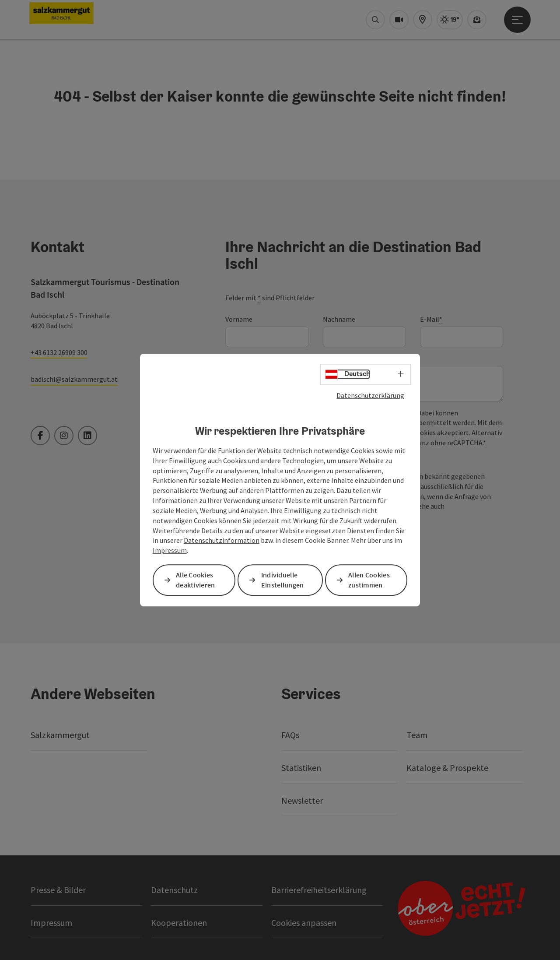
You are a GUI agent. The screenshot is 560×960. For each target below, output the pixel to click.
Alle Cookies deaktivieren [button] (196, 580)
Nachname (339, 319)
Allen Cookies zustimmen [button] (369, 580)
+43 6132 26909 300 (59, 352)
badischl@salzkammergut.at (74, 379)
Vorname (239, 319)
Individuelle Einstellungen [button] (283, 580)
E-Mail (431, 319)
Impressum (170, 550)
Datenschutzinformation (222, 541)
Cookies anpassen (304, 923)
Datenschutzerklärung (370, 395)
